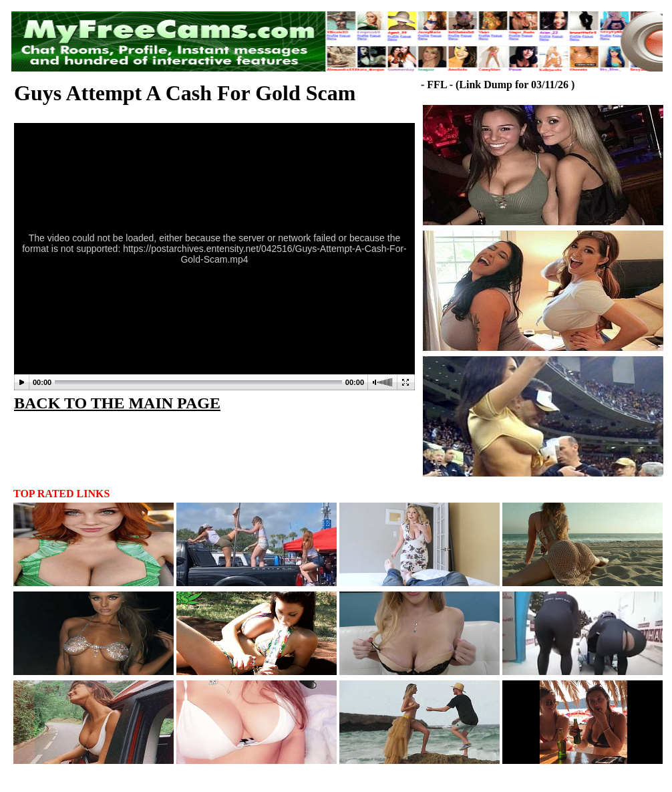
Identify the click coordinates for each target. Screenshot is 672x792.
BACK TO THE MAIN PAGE (117, 403)
